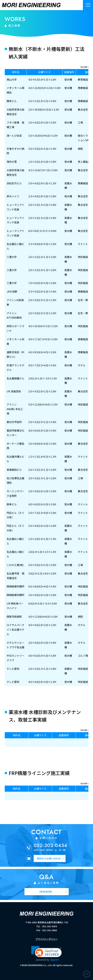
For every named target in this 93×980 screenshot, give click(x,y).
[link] (46, 954)
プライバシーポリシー (47, 939)
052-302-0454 (51, 845)
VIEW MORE (46, 892)
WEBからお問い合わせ (49, 858)
